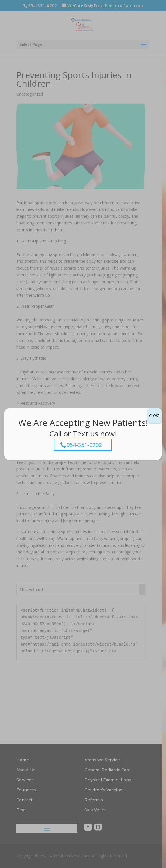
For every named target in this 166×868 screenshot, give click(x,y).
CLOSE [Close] (154, 416)
